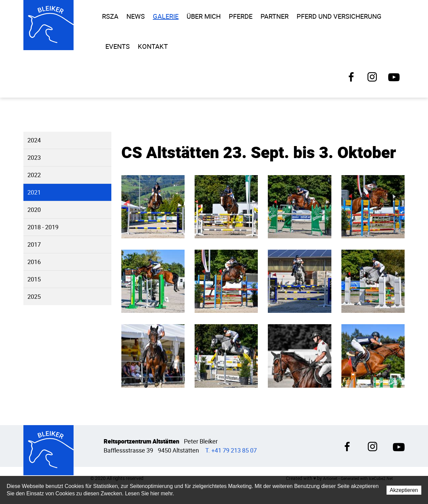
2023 (34, 158)
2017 (34, 244)
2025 (34, 297)
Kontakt (153, 46)
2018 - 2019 (43, 227)
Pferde (241, 16)
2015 (34, 279)
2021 (34, 192)
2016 (34, 262)
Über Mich (204, 16)
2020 (34, 210)
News (136, 16)
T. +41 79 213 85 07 (231, 450)
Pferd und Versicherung (339, 16)
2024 (34, 140)
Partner (275, 16)
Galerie (166, 16)
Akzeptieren (404, 490)
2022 (34, 175)
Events (118, 46)
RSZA (110, 16)
